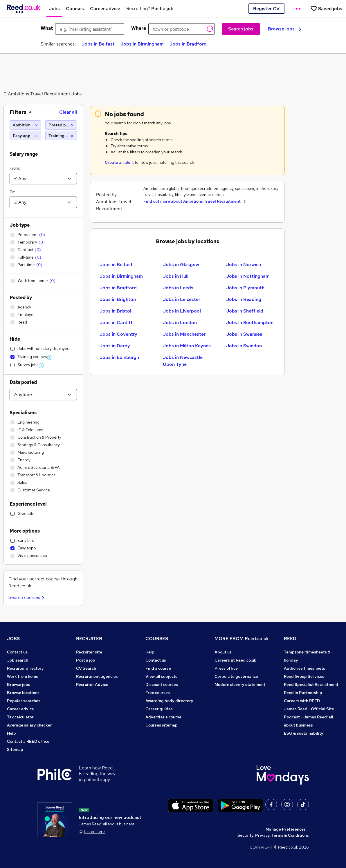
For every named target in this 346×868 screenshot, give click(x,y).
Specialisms (23, 413)
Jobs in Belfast (98, 44)
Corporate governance (236, 676)
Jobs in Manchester (184, 334)
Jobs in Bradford (188, 44)
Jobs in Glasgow (181, 265)
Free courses (158, 693)
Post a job (86, 660)
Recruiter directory (25, 668)
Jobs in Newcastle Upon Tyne (183, 361)
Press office (226, 668)
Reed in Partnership (303, 693)
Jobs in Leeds (178, 288)
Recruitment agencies (97, 676)
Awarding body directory (169, 701)
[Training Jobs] (61, 136)
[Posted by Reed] (61, 125)
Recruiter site (89, 652)
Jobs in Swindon (244, 346)
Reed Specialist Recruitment (311, 684)
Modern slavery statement (240, 684)
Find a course (158, 668)
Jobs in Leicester (182, 299)
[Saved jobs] (326, 9)
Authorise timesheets (304, 668)
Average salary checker (29, 725)
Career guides (159, 709)
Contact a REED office (28, 741)
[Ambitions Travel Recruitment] (25, 125)
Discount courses (162, 684)
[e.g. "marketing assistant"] (90, 29)
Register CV (266, 9)
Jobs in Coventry (118, 334)
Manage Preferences (286, 829)
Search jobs (241, 29)
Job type (20, 225)
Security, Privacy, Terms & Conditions (273, 835)
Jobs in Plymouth (245, 288)
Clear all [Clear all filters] (68, 112)
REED (290, 639)
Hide (15, 339)
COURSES (157, 639)
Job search (18, 660)
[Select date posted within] (43, 395)
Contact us (17, 652)
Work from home (23, 676)
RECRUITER (89, 639)
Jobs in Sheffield (245, 311)
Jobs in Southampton (250, 323)
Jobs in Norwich (244, 265)
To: (12, 192)
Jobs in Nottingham (248, 276)
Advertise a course (163, 717)
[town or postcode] (182, 29)
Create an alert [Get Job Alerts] (119, 162)
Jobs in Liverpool (182, 311)
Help (11, 733)
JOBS (13, 639)
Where (139, 28)
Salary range (24, 154)
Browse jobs (285, 29)
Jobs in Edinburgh (119, 357)
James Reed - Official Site (309, 709)
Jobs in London (180, 323)
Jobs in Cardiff (116, 323)
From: (15, 168)
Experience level (28, 504)
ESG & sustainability (304, 733)
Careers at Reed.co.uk (235, 660)
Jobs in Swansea (244, 334)
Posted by (21, 298)
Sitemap (15, 749)
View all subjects (161, 676)
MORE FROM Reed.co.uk (242, 639)
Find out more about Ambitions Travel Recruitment (192, 201)
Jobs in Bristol (115, 311)
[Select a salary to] (43, 202)
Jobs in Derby (115, 346)
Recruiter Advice (92, 684)
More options (25, 531)
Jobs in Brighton (118, 299)
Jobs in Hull (176, 276)
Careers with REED (302, 701)
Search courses (27, 597)
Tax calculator (20, 717)
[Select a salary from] (43, 179)
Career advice (20, 709)
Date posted (23, 382)
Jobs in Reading (244, 299)
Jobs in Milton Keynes (187, 346)
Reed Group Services (304, 676)
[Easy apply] (25, 136)
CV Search (86, 668)
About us (223, 652)
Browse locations (23, 693)
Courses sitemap (162, 725)
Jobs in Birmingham (142, 44)
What (47, 28)
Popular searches (24, 701)
